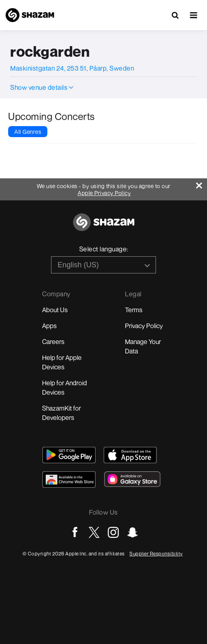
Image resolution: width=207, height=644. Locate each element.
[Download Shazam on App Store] (130, 455)
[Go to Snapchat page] (132, 532)
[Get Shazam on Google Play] (69, 455)
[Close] (201, 183)
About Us (55, 310)
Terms (134, 310)
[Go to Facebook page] (75, 532)
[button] (194, 15)
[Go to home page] (104, 227)
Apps (49, 326)
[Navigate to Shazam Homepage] (30, 15)
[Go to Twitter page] (94, 532)
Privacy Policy (144, 326)
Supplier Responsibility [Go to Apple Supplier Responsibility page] (156, 554)
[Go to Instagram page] (113, 532)
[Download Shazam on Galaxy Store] (132, 479)
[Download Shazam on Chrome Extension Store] (69, 480)
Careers (53, 342)
